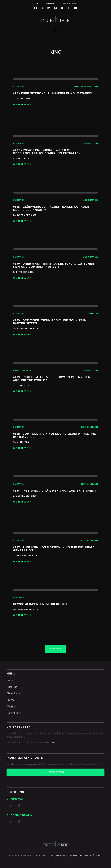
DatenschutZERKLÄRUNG (85, 856)
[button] (56, 30)
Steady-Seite (48, 743)
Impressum (58, 856)
